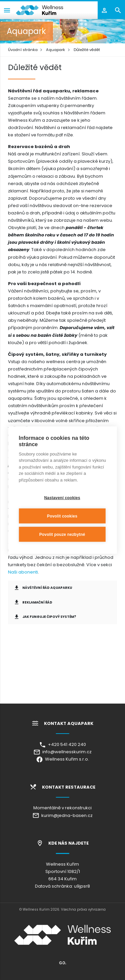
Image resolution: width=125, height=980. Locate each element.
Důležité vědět (87, 50)
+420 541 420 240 (62, 744)
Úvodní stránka (23, 50)
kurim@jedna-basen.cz (62, 815)
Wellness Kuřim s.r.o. (62, 759)
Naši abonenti (23, 572)
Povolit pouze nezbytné (62, 534)
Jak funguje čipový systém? (45, 617)
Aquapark (55, 50)
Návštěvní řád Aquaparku (43, 588)
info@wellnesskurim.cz (62, 752)
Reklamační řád (33, 602)
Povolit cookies (62, 516)
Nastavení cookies (62, 498)
